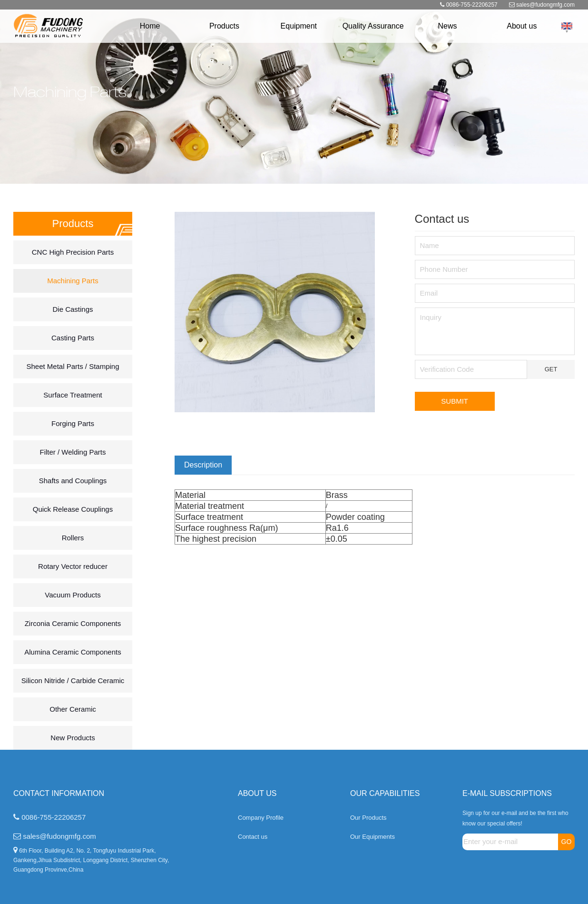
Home (150, 26)
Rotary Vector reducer (73, 566)
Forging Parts (73, 423)
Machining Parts (73, 281)
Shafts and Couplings (73, 481)
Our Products (368, 818)
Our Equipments (372, 837)
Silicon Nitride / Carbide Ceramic (73, 680)
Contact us (253, 837)
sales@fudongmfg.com (545, 5)
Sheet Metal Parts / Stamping (73, 366)
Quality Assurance (373, 26)
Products (224, 26)
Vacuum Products (73, 595)
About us (522, 26)
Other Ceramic (73, 709)
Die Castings (73, 309)
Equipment (299, 26)
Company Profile (261, 818)
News (447, 26)
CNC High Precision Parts (73, 252)
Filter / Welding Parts (73, 452)
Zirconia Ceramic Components (73, 623)
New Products (73, 738)
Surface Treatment (73, 395)
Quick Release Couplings (73, 509)
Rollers (73, 538)
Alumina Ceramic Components (73, 652)
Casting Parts (73, 338)
